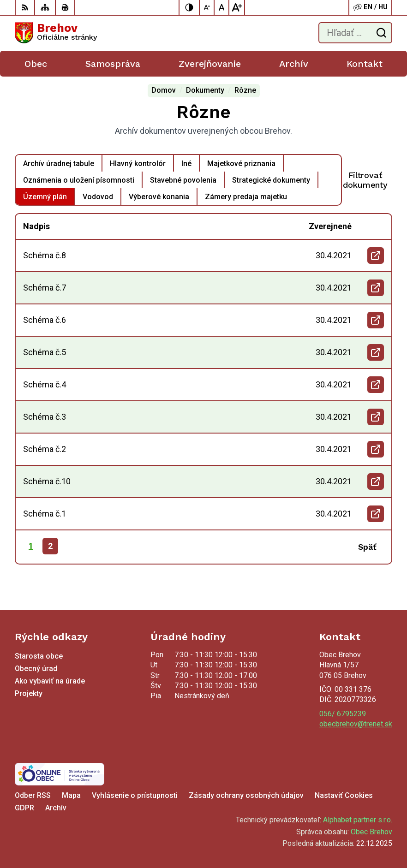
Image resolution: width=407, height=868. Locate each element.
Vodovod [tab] (98, 197)
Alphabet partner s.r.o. (358, 820)
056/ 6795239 (343, 714)
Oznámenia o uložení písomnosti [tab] (79, 180)
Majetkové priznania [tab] (241, 163)
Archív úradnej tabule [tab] (59, 163)
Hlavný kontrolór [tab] (138, 163)
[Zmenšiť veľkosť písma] (207, 7)
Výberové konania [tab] (159, 197)
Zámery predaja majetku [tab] (246, 197)
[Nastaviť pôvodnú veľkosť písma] (222, 7)
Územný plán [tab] (45, 197)
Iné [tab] (186, 163)
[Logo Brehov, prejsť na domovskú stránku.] (56, 33)
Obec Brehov (371, 832)
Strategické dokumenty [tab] (271, 180)
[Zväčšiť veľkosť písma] (237, 7)
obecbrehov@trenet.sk (356, 724)
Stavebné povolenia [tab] (183, 180)
